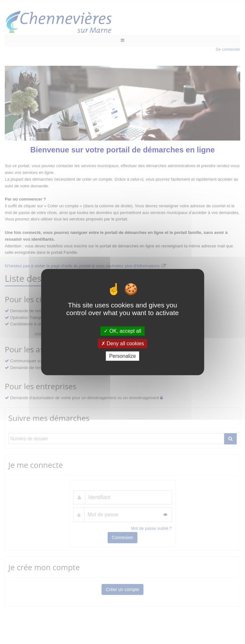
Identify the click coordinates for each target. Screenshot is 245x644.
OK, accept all (122, 331)
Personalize (123, 356)
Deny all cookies (123, 343)
